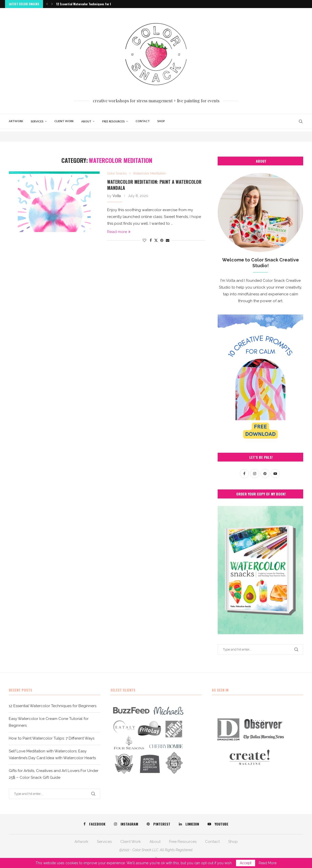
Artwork (16, 121)
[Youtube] (218, 824)
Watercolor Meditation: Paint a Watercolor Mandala (154, 185)
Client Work (64, 121)
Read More (268, 863)
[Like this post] (144, 240)
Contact (143, 121)
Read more (119, 232)
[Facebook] (94, 824)
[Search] (301, 121)
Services (37, 122)
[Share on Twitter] (156, 240)
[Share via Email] (168, 240)
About (86, 122)
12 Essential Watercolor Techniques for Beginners (90, 4)
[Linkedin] (189, 824)
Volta (117, 196)
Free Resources (113, 122)
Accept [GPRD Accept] (246, 863)
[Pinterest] (159, 824)
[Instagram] (126, 824)
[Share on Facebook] (151, 240)
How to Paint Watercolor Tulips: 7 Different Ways (52, 738)
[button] (47, 4)
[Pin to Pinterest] (162, 240)
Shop (161, 121)
